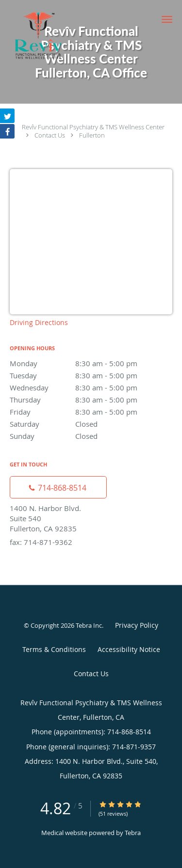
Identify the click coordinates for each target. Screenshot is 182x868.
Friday (91, 412)
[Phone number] (58, 487)
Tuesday (91, 375)
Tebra (133, 833)
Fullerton (92, 135)
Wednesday (91, 387)
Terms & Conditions (54, 649)
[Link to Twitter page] (7, 116)
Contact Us (50, 135)
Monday (91, 363)
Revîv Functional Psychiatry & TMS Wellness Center (93, 127)
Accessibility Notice (129, 649)
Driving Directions (39, 322)
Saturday (91, 424)
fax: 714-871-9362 (41, 542)
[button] (167, 19)
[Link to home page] (48, 36)
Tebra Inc (89, 625)
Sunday (91, 436)
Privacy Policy (137, 625)
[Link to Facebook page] (7, 131)
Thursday (91, 400)
